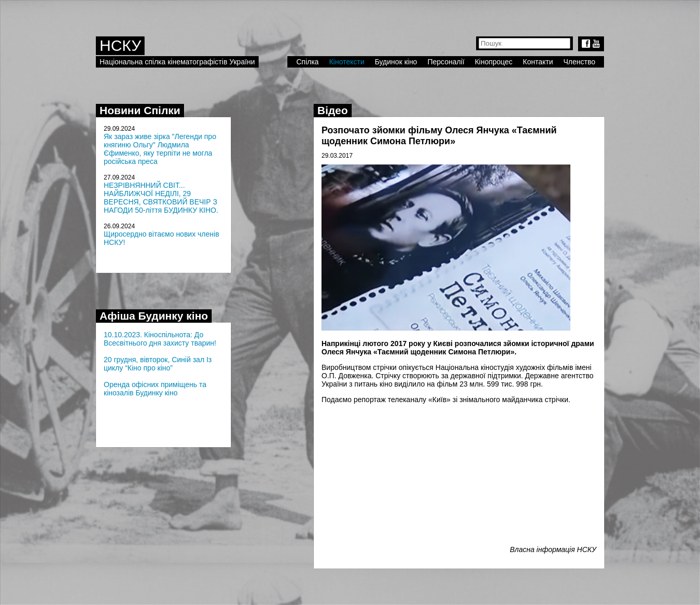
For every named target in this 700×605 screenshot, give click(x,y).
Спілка (307, 62)
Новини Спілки (140, 110)
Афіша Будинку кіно (154, 316)
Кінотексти (347, 62)
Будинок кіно (396, 62)
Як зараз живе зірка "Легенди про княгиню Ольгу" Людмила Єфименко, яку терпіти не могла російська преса (160, 149)
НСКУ (120, 45)
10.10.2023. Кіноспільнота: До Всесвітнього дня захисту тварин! (160, 339)
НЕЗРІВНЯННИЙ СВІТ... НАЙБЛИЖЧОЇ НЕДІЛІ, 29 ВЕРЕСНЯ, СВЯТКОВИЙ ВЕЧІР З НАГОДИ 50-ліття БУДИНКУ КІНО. (161, 198)
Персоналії (446, 62)
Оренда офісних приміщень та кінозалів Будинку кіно (155, 389)
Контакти (538, 62)
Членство (580, 62)
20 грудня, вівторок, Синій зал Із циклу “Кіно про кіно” (158, 364)
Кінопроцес (494, 62)
